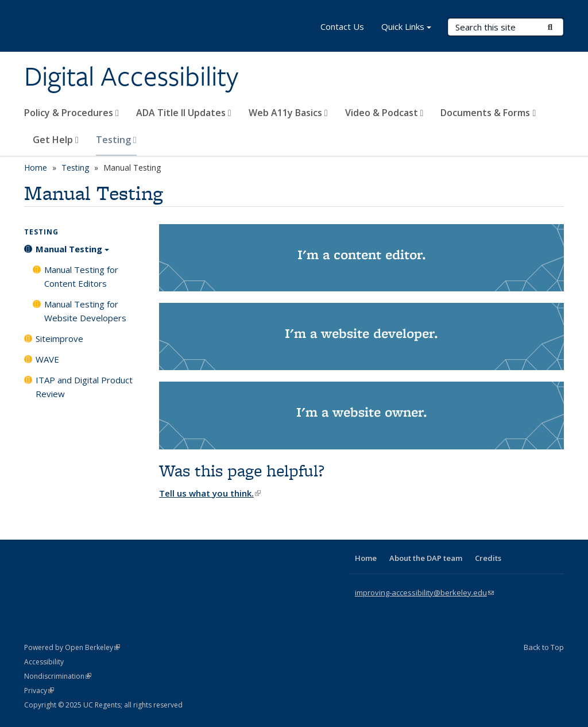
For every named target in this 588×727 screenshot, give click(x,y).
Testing (116, 140)
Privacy (39, 691)
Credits (488, 558)
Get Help (56, 140)
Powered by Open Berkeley (72, 647)
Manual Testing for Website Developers (85, 311)
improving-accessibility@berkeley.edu (424, 593)
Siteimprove (59, 339)
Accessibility (44, 662)
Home (36, 168)
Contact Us (342, 26)
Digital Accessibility (131, 76)
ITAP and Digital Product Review (84, 387)
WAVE (47, 359)
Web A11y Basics (288, 113)
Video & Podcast (384, 113)
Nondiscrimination (58, 676)
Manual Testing (72, 253)
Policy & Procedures (71, 113)
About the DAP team (426, 558)
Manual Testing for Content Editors (81, 276)
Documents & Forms (488, 113)
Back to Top (544, 647)
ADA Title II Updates (184, 113)
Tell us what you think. (210, 493)
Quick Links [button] (406, 28)
